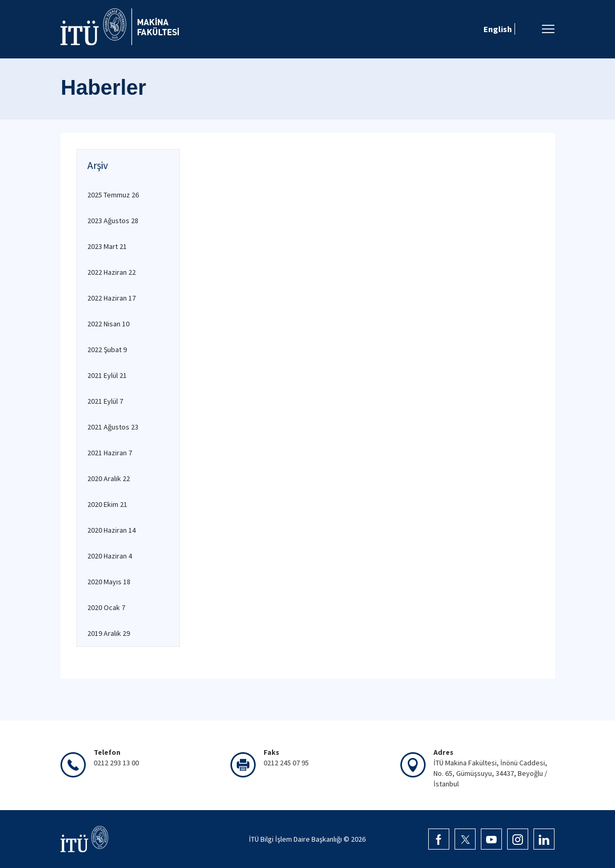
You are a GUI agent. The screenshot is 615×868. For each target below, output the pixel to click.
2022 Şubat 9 (107, 350)
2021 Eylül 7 (105, 401)
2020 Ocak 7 (106, 607)
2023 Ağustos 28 (113, 221)
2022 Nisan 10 (108, 324)
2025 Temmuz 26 (113, 195)
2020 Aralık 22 (109, 478)
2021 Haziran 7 (110, 453)
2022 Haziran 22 (112, 272)
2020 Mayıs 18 (109, 582)
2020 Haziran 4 (110, 556)
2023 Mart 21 (107, 246)
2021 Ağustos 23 (113, 427)
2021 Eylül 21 (107, 375)
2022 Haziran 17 (112, 298)
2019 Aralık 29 (109, 633)
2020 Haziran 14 (112, 530)
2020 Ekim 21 (107, 504)
